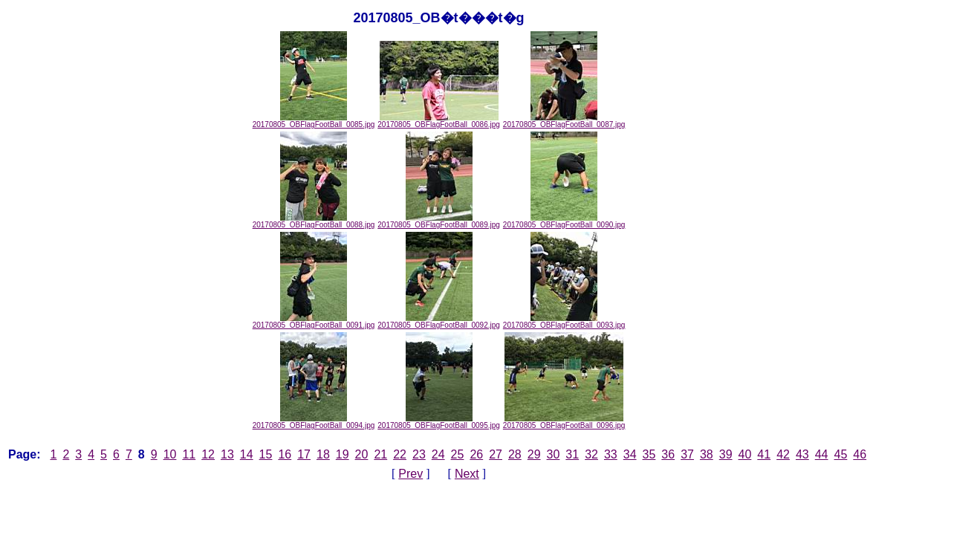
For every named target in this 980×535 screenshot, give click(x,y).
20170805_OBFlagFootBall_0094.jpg (314, 422)
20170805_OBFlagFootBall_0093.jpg (564, 322)
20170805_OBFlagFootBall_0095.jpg (439, 422)
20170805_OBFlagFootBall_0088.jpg (314, 221)
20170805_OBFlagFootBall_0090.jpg (564, 221)
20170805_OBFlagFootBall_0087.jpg (564, 121)
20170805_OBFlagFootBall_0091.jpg (314, 322)
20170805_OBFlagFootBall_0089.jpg (439, 221)
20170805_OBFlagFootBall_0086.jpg (439, 121)
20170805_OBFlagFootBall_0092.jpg (439, 322)
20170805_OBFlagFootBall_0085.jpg (314, 121)
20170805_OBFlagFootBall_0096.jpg (564, 422)
